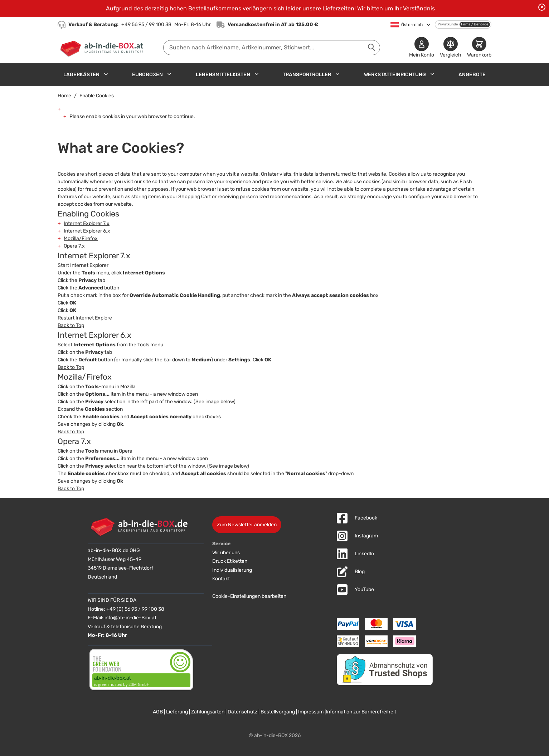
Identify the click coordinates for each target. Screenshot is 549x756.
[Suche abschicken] (371, 47)
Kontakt (221, 579)
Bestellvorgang (278, 712)
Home (64, 96)
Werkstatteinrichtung (395, 75)
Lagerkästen (81, 75)
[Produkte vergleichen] (451, 48)
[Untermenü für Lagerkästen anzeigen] (106, 74)
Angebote (472, 75)
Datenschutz (242, 712)
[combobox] (272, 48)
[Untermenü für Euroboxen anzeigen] (169, 74)
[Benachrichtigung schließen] (542, 7)
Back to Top (71, 325)
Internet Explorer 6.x (87, 231)
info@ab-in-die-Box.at (130, 618)
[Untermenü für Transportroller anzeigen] (337, 74)
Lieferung (177, 712)
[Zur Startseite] (103, 48)
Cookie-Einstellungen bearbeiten (249, 596)
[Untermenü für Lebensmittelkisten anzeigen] (257, 74)
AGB (158, 712)
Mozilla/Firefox (81, 238)
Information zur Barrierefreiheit (361, 712)
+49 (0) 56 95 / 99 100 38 (135, 609)
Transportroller (307, 75)
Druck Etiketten (230, 561)
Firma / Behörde (475, 24)
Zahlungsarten (208, 712)
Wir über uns (226, 553)
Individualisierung (232, 570)
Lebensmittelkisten (223, 75)
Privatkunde (448, 24)
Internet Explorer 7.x (87, 223)
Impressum (311, 712)
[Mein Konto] (422, 48)
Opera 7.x (74, 246)
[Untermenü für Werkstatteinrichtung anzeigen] (432, 74)
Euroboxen (147, 75)
